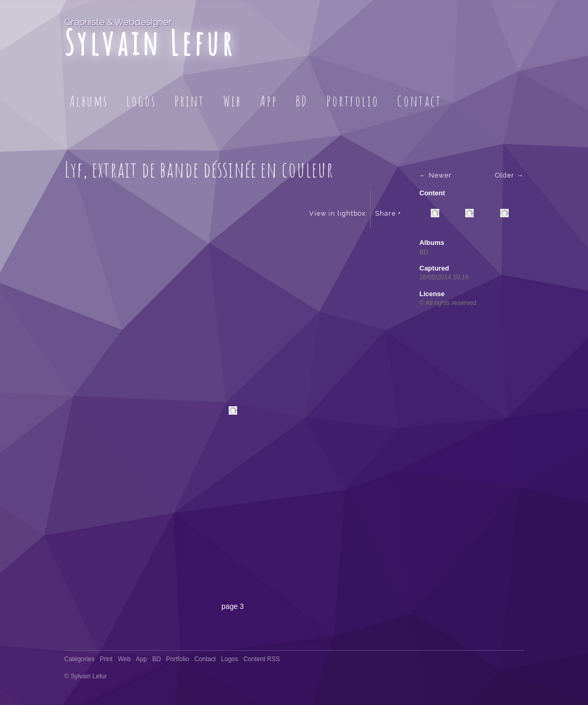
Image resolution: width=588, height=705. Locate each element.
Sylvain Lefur (150, 43)
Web (232, 101)
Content (432, 193)
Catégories (79, 659)
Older (505, 175)
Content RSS (262, 659)
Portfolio (352, 101)
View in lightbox (337, 213)
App (268, 101)
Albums (89, 101)
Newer (440, 175)
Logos (141, 101)
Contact (419, 101)
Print (190, 101)
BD (302, 101)
